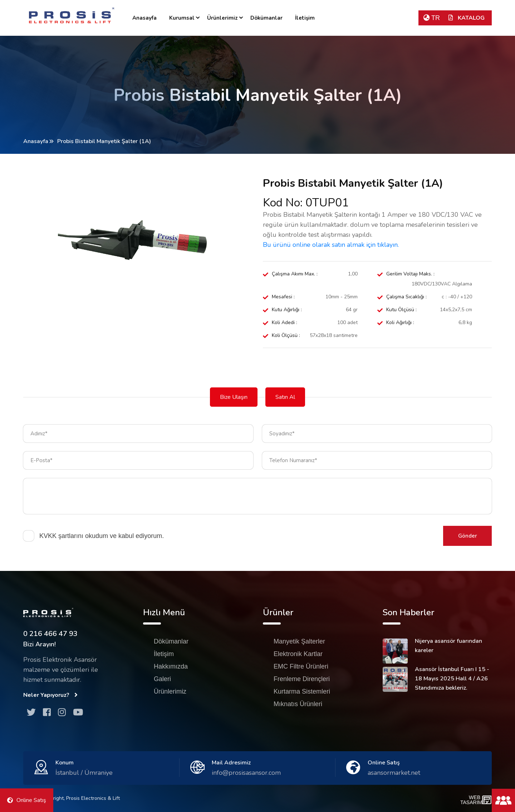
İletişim (305, 18)
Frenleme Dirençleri (302, 679)
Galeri (162, 679)
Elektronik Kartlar (298, 654)
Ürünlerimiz (222, 18)
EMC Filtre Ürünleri (301, 666)
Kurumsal (182, 18)
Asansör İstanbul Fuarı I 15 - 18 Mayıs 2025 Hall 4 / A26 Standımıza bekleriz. (452, 679)
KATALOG (467, 18)
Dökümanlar (266, 18)
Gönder (468, 536)
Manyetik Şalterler (299, 641)
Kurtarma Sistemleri (302, 691)
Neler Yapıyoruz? (50, 695)
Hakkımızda (171, 666)
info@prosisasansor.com (246, 773)
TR (432, 18)
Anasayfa (144, 18)
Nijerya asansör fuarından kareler (448, 646)
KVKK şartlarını (61, 536)
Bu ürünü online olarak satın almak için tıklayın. (331, 245)
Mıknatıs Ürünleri (298, 704)
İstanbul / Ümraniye (84, 773)
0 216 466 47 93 (50, 634)
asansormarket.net (394, 773)
